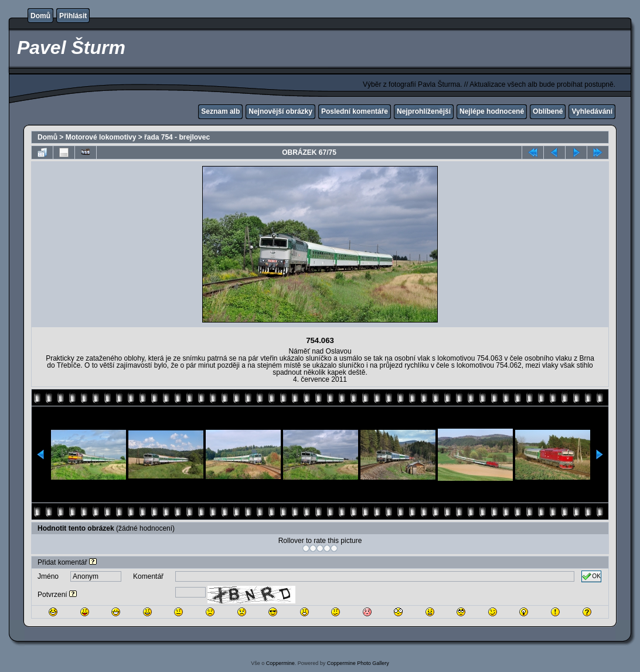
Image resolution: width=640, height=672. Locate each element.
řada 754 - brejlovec (177, 137)
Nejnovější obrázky (280, 111)
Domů (40, 16)
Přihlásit (73, 16)
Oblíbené (548, 111)
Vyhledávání (592, 111)
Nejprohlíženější (424, 111)
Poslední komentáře (355, 111)
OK (591, 576)
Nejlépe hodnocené (492, 111)
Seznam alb (220, 111)
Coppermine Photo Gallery (358, 663)
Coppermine (280, 663)
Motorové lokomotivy (101, 137)
